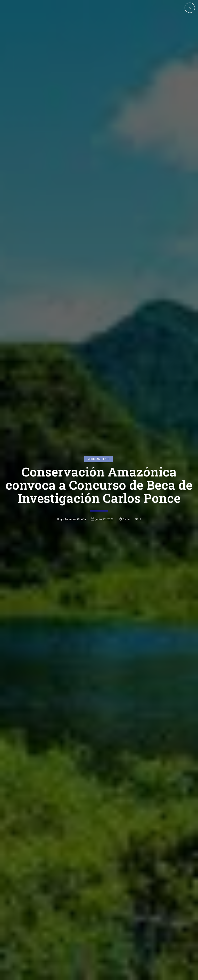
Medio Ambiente (98, 407)
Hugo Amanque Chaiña (71, 468)
